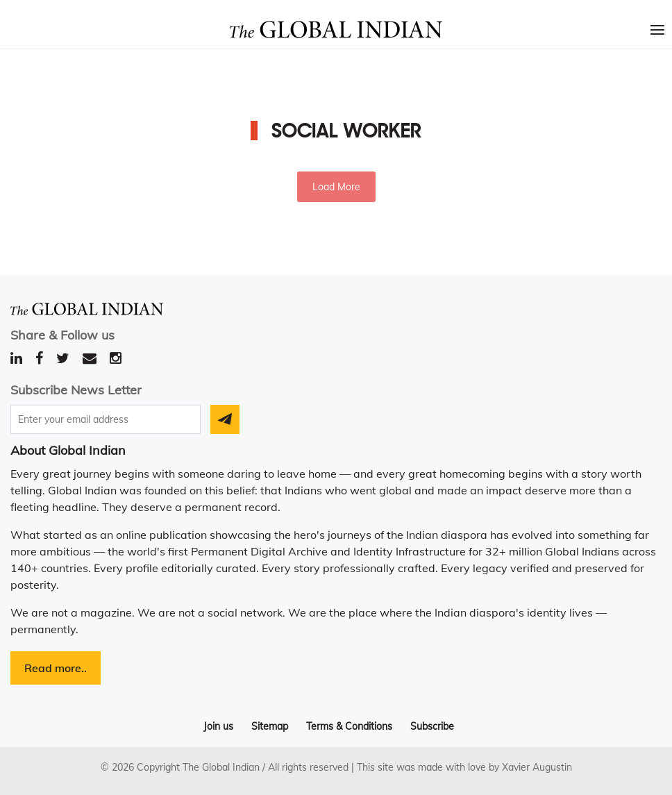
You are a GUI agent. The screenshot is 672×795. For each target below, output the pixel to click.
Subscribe (432, 726)
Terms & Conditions (349, 726)
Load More (336, 187)
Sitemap (270, 726)
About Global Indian (68, 450)
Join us (218, 726)
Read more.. (56, 668)
